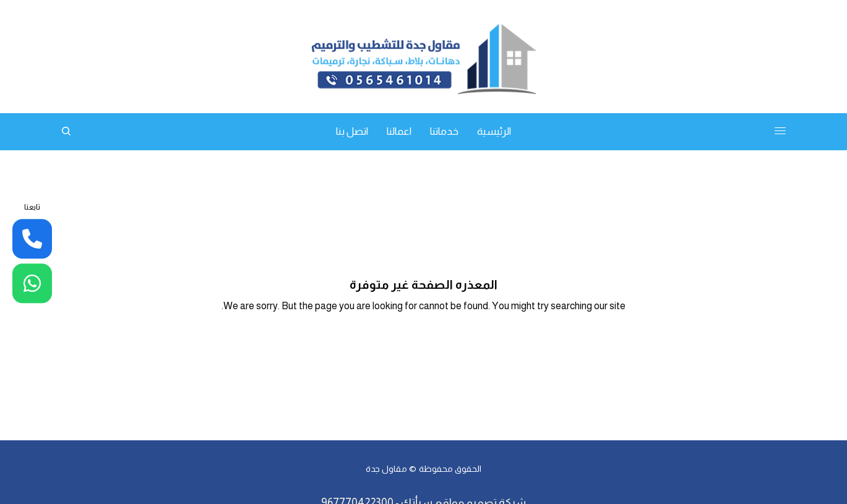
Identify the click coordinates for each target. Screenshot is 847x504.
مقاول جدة (386, 469)
